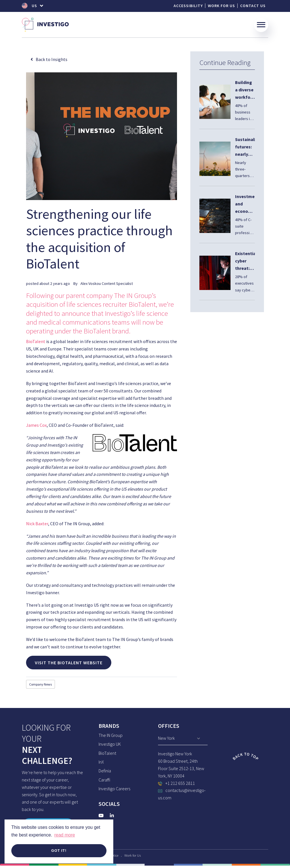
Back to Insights (52, 59)
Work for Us (221, 6)
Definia (105, 771)
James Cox (36, 425)
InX (101, 762)
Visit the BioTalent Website (69, 663)
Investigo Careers (114, 789)
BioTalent (36, 341)
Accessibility (188, 6)
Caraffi (104, 780)
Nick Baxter (37, 524)
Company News (40, 684)
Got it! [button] (59, 851)
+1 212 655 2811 (180, 783)
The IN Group (111, 735)
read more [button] (65, 835)
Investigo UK (110, 744)
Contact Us (253, 6)
